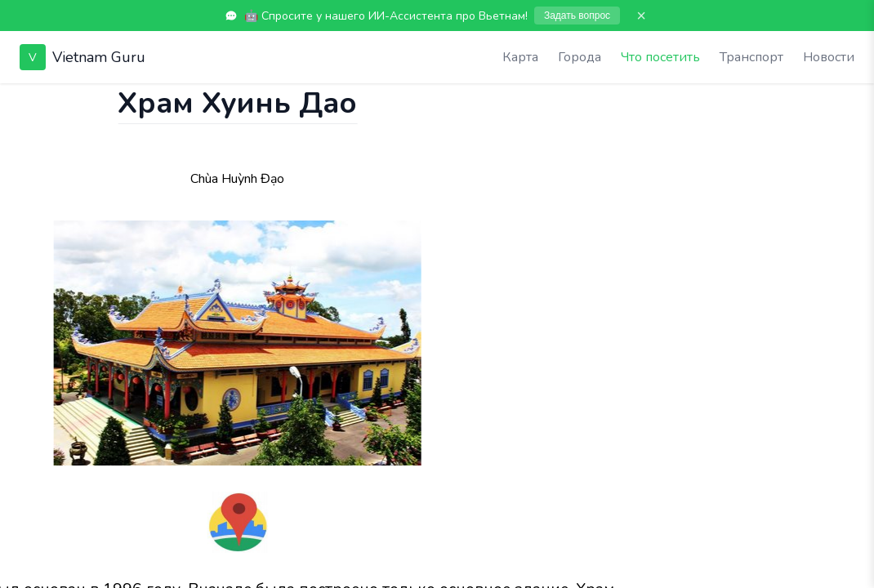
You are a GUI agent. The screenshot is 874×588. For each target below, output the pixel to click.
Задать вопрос (577, 16)
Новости (829, 57)
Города (580, 57)
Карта (520, 57)
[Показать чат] (16, 100)
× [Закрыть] (641, 16)
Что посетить (660, 57)
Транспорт (751, 57)
